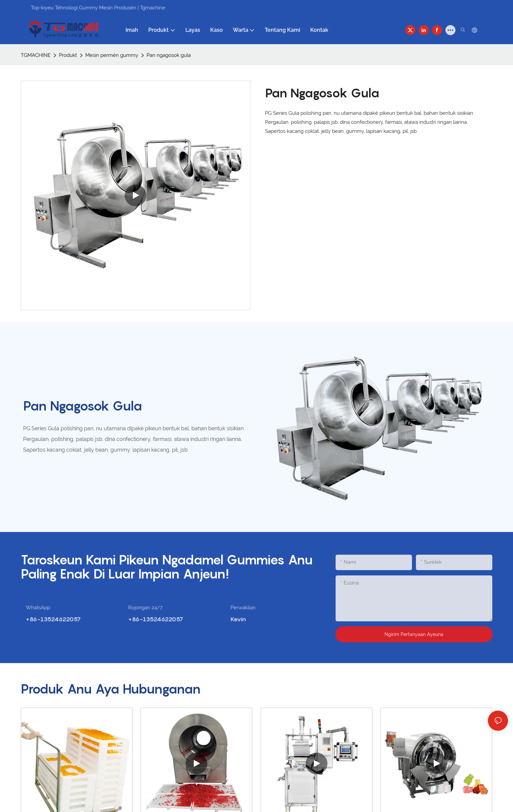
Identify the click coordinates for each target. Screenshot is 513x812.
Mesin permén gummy (112, 55)
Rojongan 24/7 (145, 608)
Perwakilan (243, 608)
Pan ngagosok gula (169, 55)
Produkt (68, 55)
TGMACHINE (36, 55)
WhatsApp (38, 608)
